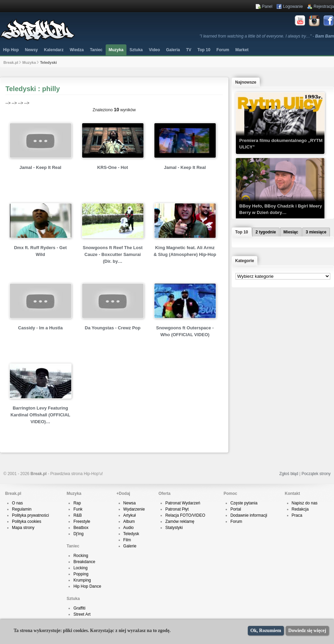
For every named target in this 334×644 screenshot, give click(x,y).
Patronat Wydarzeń (183, 503)
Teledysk (131, 534)
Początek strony (316, 474)
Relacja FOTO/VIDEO (185, 515)
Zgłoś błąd (289, 474)
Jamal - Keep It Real (40, 167)
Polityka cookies (27, 521)
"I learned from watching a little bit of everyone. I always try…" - (267, 36)
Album (129, 521)
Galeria (173, 50)
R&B (78, 515)
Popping (81, 574)
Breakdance (84, 562)
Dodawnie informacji (249, 515)
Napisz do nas (305, 503)
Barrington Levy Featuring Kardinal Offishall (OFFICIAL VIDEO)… (41, 415)
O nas (17, 503)
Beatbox (81, 528)
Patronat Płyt (177, 509)
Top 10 (204, 50)
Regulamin (22, 509)
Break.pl (11, 62)
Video (154, 50)
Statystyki (174, 528)
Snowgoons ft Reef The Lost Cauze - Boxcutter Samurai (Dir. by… (113, 254)
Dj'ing (78, 534)
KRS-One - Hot (112, 167)
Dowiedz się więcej (307, 631)
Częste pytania (244, 503)
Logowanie (293, 6)
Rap (77, 503)
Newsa (130, 503)
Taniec (96, 50)
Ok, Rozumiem (266, 631)
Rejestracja (324, 6)
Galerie (130, 546)
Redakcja (300, 509)
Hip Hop (11, 50)
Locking (80, 568)
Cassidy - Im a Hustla (40, 328)
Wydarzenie (134, 509)
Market (242, 50)
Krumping (82, 580)
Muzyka (116, 50)
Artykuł (130, 515)
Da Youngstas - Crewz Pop (113, 328)
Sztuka (136, 50)
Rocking (81, 556)
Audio (129, 528)
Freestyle (82, 521)
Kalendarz (54, 50)
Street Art (82, 614)
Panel (267, 6)
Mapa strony (23, 528)
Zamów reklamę (180, 521)
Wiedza (77, 50)
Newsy (31, 50)
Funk (78, 509)
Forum (236, 521)
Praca (297, 515)
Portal (236, 509)
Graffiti (79, 608)
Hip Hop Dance (87, 586)
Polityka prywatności (31, 515)
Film (127, 540)
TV (189, 50)
